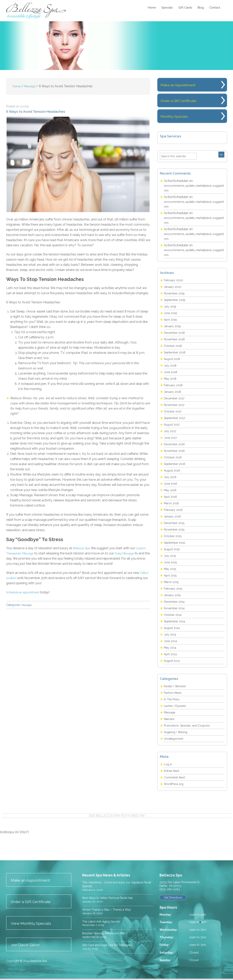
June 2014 (171, 641)
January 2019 (174, 326)
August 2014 (173, 628)
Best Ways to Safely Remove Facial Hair (112, 898)
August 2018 (173, 359)
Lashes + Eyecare (177, 706)
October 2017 (174, 411)
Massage (27, 605)
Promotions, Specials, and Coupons (190, 725)
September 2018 (176, 352)
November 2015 (176, 529)
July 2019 (171, 306)
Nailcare (170, 719)
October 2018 (174, 346)
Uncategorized (175, 739)
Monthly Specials (179, 116)
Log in (168, 764)
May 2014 (171, 648)
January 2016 (174, 516)
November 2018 (176, 339)
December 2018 (176, 333)
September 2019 (176, 300)
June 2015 (171, 562)
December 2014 (176, 602)
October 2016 (174, 457)
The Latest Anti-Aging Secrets (104, 922)
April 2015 (171, 575)
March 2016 (172, 503)
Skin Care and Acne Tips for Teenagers (110, 946)
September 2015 (176, 543)
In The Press (173, 699)
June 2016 (171, 484)
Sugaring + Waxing (177, 732)
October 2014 (174, 615)
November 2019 (176, 293)
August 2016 (173, 470)
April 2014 (171, 654)
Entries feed (173, 771)
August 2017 (173, 425)
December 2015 (175, 523)
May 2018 (171, 379)
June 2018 (171, 372)
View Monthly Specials (34, 924)
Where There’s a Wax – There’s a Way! (110, 910)
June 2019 (171, 313)
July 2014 (171, 634)
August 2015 (173, 549)
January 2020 (174, 287)
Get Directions (174, 898)
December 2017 (175, 398)
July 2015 (171, 556)
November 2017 (176, 405)
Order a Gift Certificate (185, 100)
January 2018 (174, 392)
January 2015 (173, 595)
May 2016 (171, 490)
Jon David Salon (27, 946)
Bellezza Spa (37, 11)
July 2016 (171, 477)
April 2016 (171, 497)
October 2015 (174, 536)
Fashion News (174, 693)
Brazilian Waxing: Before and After (107, 934)
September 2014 (176, 621)
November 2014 (176, 608)
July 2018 (171, 365)
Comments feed (176, 777)
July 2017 (171, 431)
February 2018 (174, 385)
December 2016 (176, 444)
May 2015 (171, 569)
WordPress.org (175, 784)
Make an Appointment (185, 85)
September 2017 (176, 418)
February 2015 (174, 588)
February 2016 (174, 510)
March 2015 (172, 582)
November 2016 (176, 451)
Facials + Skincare (177, 686)
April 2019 (171, 320)
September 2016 (176, 464)
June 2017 (171, 438)
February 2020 (175, 280)
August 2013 (173, 661)
